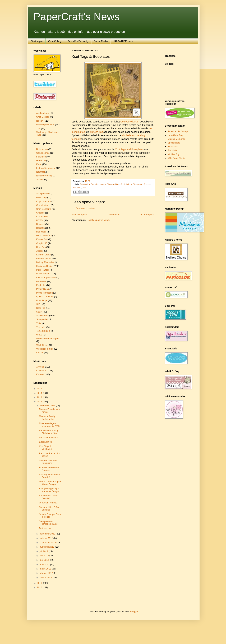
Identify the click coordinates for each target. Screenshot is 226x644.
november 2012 (48, 534)
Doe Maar (41, 232)
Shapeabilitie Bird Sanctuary (48, 462)
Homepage (114, 215)
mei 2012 (45, 560)
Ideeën (103, 184)
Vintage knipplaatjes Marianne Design (49, 490)
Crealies (40, 213)
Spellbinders (126, 184)
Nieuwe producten (45, 125)
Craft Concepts (44, 209)
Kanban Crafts (43, 255)
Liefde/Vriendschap (46, 168)
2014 (40, 393)
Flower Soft (42, 239)
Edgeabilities (45, 442)
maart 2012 (46, 569)
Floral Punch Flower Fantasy (49, 469)
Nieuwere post (80, 215)
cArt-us (40, 353)
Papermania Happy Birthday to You (49, 432)
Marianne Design (45, 266)
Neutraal (41, 172)
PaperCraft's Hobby (78, 41)
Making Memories (45, 262)
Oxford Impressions (46, 277)
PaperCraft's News (77, 17)
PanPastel (41, 281)
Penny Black (43, 289)
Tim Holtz (77, 187)
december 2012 (48, 405)
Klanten (40, 374)
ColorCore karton (130, 122)
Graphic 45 (42, 243)
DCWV (40, 220)
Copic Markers (44, 201)
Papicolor (41, 285)
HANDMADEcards (123, 41)
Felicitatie (41, 157)
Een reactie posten (85, 208)
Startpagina (37, 41)
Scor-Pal (41, 308)
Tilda (39, 323)
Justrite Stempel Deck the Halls (50, 516)
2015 (40, 388)
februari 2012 (47, 573)
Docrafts (95, 184)
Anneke (40, 367)
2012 (40, 402)
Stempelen (138, 184)
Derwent (40, 224)
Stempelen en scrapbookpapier (49, 523)
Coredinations (43, 205)
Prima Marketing (45, 293)
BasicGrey (41, 197)
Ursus (39, 335)
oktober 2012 (47, 538)
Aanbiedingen (43, 113)
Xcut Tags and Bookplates (129, 149)
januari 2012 (46, 578)
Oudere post (147, 215)
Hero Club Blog (175, 135)
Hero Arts (41, 247)
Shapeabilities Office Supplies (49, 509)
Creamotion (42, 217)
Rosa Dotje (42, 300)
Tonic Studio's (43, 331)
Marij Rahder (43, 270)
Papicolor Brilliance (49, 437)
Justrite (40, 251)
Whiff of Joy (174, 154)
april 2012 (45, 564)
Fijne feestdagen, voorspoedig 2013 (49, 425)
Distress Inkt (45, 528)
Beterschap (42, 149)
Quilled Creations (45, 297)
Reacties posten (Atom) (99, 220)
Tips (38, 128)
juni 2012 (44, 556)
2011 (40, 583)
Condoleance (43, 153)
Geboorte (41, 160)
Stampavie (42, 319)
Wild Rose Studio (45, 349)
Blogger (134, 611)
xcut (84, 187)
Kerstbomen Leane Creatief (49, 497)
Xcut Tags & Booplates (45, 448)
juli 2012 (44, 551)
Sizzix (39, 312)
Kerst (39, 164)
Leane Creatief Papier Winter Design (50, 483)
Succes (147, 184)
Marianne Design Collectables (48, 418)
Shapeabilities (113, 184)
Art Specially (43, 194)
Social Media (101, 41)
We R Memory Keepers (48, 338)
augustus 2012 (47, 547)
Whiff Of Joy (42, 345)
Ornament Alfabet (48, 503)
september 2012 (48, 543)
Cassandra (85, 184)
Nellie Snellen (43, 274)
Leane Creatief (44, 258)
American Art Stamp (178, 131)
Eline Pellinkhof (44, 236)
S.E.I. (39, 304)
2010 (40, 587)
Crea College (55, 41)
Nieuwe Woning (44, 176)
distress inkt (96, 132)
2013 (40, 397)
